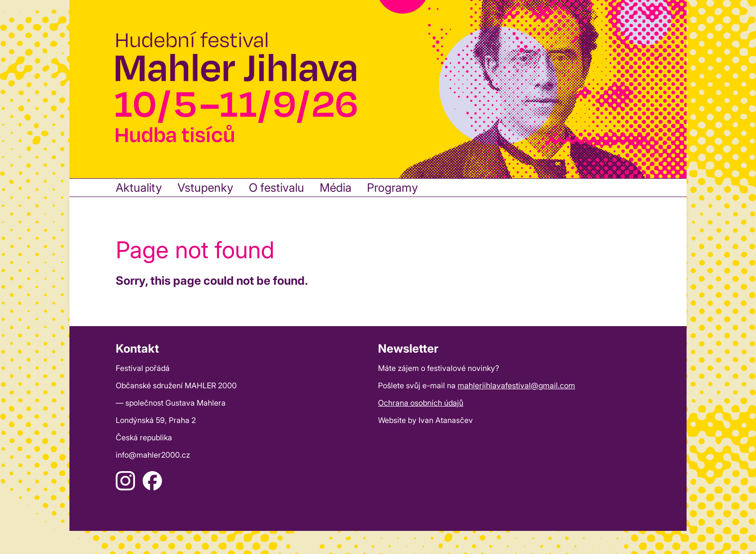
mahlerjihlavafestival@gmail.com (516, 385)
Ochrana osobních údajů (421, 403)
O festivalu (277, 188)
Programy (392, 188)
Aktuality (139, 188)
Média (336, 188)
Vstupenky (205, 188)
